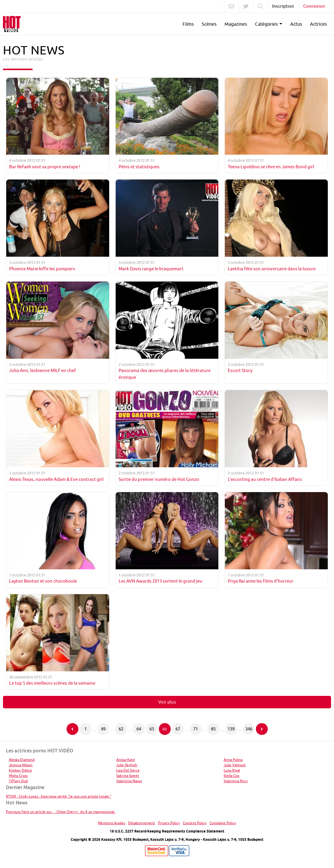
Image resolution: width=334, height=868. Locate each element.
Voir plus (167, 702)
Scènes (209, 24)
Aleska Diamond (22, 760)
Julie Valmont (235, 765)
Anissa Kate (126, 760)
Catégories (266, 24)
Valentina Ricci (236, 781)
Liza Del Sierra (128, 770)
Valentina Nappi (129, 781)
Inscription (283, 6)
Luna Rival (232, 770)
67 (178, 729)
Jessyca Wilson (21, 765)
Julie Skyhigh (127, 765)
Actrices (318, 24)
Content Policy (195, 823)
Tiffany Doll (18, 781)
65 (152, 729)
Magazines (236, 24)
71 (196, 729)
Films (188, 24)
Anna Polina (233, 760)
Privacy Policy (169, 823)
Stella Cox (231, 776)
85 (213, 729)
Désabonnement (142, 823)
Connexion (314, 6)
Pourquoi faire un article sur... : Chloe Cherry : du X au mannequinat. (61, 812)
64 (139, 729)
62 (121, 729)
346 (249, 729)
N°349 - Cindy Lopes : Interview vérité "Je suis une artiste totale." (59, 796)
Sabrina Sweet (128, 776)
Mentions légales (112, 823)
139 (231, 729)
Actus (296, 24)
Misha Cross (18, 776)
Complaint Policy (223, 823)
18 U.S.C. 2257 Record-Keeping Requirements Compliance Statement (167, 831)
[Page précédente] (72, 729)
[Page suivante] (262, 729)
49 (103, 729)
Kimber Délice (20, 770)
